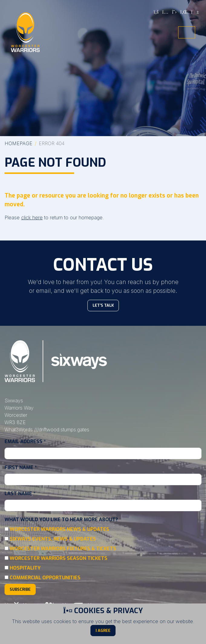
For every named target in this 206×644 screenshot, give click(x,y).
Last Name (20, 494)
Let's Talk (103, 305)
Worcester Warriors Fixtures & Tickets (63, 549)
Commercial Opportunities (45, 578)
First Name (21, 467)
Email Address (25, 441)
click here (32, 217)
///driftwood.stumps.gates (62, 430)
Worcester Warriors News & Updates (59, 529)
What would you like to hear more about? (61, 520)
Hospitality (25, 568)
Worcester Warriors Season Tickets (59, 558)
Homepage (18, 143)
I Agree (103, 631)
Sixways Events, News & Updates (53, 539)
